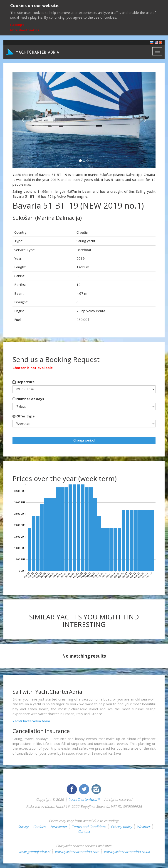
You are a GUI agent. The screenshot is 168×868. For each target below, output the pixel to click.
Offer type (23, 416)
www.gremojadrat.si (34, 852)
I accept (17, 25)
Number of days (28, 399)
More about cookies (25, 30)
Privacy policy (121, 827)
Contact (84, 831)
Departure (23, 382)
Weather (143, 827)
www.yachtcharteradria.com (77, 852)
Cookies (39, 827)
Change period (84, 440)
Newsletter (59, 827)
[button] (23, 120)
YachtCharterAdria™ (84, 799)
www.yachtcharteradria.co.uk (127, 852)
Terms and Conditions (89, 827)
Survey (23, 827)
